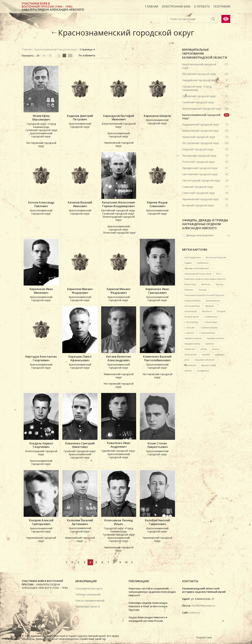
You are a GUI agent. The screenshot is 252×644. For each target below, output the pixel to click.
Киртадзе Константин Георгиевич (41, 358)
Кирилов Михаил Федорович (119, 291)
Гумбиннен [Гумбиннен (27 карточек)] (203, 263)
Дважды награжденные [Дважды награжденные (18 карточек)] (197, 268)
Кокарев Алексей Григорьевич (41, 522)
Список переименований (90, 601)
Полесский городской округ (199, 162)
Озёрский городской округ (198, 149)
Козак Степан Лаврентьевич (157, 445)
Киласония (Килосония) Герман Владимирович (119, 204)
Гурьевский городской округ (199, 96)
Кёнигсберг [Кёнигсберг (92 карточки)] (190, 284)
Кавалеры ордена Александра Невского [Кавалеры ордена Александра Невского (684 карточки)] (205, 279)
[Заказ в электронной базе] (95, 56)
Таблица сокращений (88, 594)
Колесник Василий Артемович (80, 522)
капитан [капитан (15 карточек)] (210, 344)
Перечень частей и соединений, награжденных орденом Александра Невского (152, 592)
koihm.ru (195, 613)
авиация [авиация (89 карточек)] (209, 306)
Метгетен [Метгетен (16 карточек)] (206, 284)
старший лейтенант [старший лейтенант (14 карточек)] (205, 360)
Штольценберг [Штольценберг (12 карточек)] (192, 306)
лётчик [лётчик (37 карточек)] (204, 349)
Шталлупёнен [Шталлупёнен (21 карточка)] (213, 301)
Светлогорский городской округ (201, 180)
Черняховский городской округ (201, 199)
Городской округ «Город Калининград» (197, 88)
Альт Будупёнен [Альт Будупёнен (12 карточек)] (193, 257)
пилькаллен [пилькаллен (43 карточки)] (191, 355)
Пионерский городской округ (199, 156)
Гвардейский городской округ (200, 80)
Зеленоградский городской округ (202, 109)
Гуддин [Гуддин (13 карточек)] (188, 263)
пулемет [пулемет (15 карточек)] (206, 355)
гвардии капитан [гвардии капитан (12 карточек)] (215, 338)
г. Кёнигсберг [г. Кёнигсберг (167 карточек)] (211, 322)
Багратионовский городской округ (199, 66)
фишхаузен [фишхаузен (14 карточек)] (190, 365)
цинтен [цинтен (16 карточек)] (188, 371)
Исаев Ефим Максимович (41, 118)
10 (126, 562)
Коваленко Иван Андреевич (119, 445)
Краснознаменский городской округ (201, 117)
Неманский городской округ (199, 137)
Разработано (204, 637)
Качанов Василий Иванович (80, 204)
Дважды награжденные (200, 235)
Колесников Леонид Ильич (119, 522)
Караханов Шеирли (157, 116)
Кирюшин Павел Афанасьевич (80, 358)
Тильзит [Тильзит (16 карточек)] (202, 290)
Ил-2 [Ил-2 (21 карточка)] (218, 274)
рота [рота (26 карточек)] (187, 360)
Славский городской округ (198, 187)
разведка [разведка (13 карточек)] (220, 355)
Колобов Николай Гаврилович (157, 522)
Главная (27, 49)
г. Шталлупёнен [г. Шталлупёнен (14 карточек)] (207, 333)
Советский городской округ (199, 193)
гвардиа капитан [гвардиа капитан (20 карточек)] (193, 338)
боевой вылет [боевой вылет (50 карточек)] (192, 317)
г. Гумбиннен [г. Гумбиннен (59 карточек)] (211, 317)
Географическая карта (89, 588)
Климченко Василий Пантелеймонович (157, 358)
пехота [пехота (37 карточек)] (216, 349)
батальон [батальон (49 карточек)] (207, 311)
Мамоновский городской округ (201, 131)
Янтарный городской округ (198, 205)
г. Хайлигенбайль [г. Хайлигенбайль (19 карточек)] (209, 328)
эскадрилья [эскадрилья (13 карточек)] (203, 371)
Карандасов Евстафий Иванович (119, 118)
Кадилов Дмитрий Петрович (80, 118)
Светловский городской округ (200, 174)
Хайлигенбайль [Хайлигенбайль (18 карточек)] (193, 301)
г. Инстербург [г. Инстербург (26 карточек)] (192, 322)
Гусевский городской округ (198, 102)
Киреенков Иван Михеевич (41, 291)
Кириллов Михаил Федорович (80, 291)
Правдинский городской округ (200, 168)
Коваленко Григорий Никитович (80, 445)
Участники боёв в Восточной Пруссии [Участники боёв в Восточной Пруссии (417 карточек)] (204, 295)
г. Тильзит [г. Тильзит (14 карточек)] (190, 328)
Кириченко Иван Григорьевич (157, 291)
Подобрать (213, 19)
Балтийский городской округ (199, 74)
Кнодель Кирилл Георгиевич (41, 445)
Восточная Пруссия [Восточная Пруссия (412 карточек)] (216, 257)
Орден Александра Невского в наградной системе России (148, 619)
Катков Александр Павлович (41, 204)
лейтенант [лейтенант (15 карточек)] (190, 349)
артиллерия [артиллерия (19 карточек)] (191, 311)
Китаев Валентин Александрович (119, 358)
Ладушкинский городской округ (201, 124)
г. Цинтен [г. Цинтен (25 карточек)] (189, 333)
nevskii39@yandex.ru (203, 606)
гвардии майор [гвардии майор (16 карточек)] (192, 344)
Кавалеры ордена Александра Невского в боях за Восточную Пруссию (148, 606)
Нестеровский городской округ (201, 143)
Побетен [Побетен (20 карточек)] (189, 290)
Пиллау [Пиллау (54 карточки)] (220, 284)
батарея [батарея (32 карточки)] (221, 311)
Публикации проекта (88, 606)
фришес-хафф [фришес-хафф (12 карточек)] (209, 365)
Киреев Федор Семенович (157, 204)
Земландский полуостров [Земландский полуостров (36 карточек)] (198, 274)
